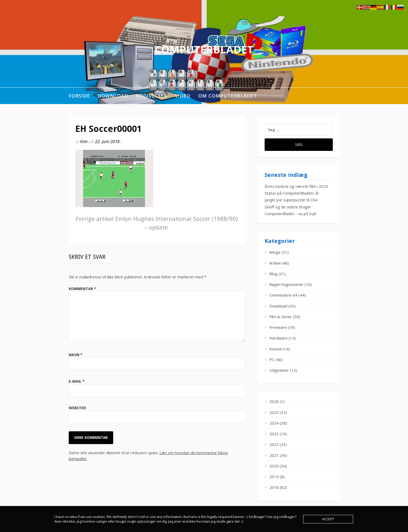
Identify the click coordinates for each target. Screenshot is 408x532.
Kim (84, 141)
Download (113, 96)
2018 (274, 487)
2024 (274, 423)
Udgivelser (151, 96)
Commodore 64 (283, 295)
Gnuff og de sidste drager (288, 207)
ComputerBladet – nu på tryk (290, 214)
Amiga (275, 252)
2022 (274, 444)
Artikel (275, 263)
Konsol (275, 349)
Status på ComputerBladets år (292, 193)
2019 (274, 477)
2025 (274, 412)
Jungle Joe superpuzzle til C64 (291, 200)
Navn (76, 355)
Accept (328, 519)
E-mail (77, 381)
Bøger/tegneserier (286, 284)
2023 (274, 434)
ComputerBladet (204, 49)
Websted (77, 408)
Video (183, 96)
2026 (274, 401)
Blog (273, 274)
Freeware (278, 327)
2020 (274, 466)
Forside (79, 96)
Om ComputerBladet (228, 96)
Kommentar (82, 289)
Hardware (278, 338)
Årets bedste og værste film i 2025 (296, 186)
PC (272, 360)
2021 (274, 455)
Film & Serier (281, 317)
